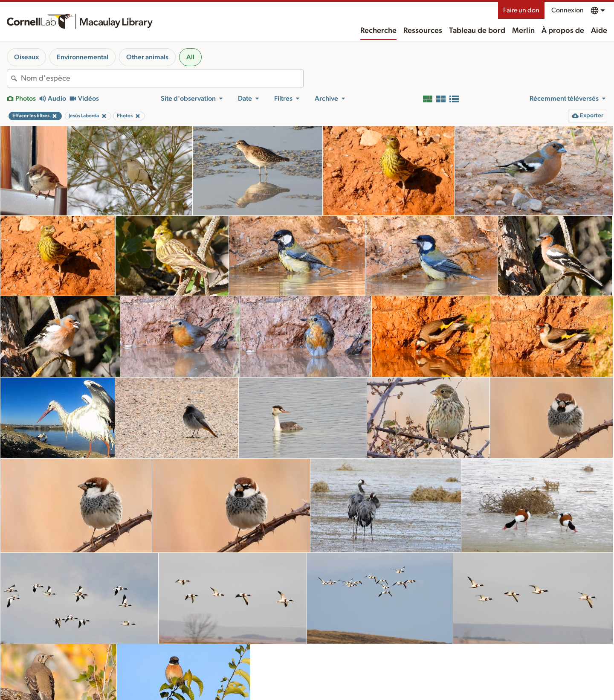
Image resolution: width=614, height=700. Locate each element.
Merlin (523, 31)
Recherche (378, 31)
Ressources (423, 31)
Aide (599, 31)
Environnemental (83, 57)
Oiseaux (26, 57)
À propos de (563, 31)
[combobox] (162, 78)
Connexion (568, 10)
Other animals (147, 57)
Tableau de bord (477, 31)
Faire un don (521, 10)
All (190, 57)
